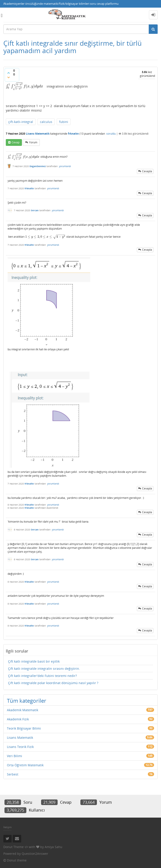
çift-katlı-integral (21, 122)
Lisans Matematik (38, 134)
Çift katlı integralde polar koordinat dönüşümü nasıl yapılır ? (53, 683)
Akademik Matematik (23, 710)
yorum (33, 142)
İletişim (7, 827)
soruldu (111, 134)
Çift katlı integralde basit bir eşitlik (34, 661)
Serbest (13, 774)
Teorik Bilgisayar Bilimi (24, 728)
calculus (46, 122)
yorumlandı (65, 166)
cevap (16, 142)
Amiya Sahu (53, 847)
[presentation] (24, 86)
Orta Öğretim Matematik (25, 765)
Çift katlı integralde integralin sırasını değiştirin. (44, 669)
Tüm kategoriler (27, 701)
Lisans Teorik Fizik (20, 747)
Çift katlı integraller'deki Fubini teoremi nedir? (42, 676)
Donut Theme (14, 847)
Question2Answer (35, 854)
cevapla (147, 171)
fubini (64, 122)
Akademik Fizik (18, 719)
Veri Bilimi (15, 756)
